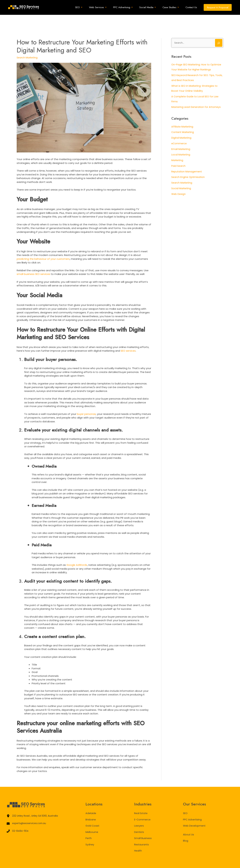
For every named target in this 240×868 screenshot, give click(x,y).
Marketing (177, 147)
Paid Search (179, 153)
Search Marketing (27, 44)
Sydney (90, 831)
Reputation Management (187, 159)
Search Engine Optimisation (188, 164)
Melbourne (92, 819)
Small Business (143, 825)
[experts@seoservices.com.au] (28, 811)
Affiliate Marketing (183, 114)
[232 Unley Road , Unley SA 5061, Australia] (34, 803)
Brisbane (91, 806)
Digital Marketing (182, 125)
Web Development (195, 812)
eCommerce (179, 130)
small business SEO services (34, 261)
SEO (185, 800)
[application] (90, 7)
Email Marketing (181, 136)
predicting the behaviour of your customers (44, 246)
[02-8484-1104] (18, 819)
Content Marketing (183, 119)
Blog (186, 827)
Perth (89, 825)
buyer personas (86, 401)
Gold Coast (93, 812)
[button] (218, 7)
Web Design (179, 181)
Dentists (139, 819)
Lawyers (139, 812)
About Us (189, 821)
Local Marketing (181, 142)
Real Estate (141, 800)
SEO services (128, 337)
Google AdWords (77, 552)
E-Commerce (143, 806)
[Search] (219, 30)
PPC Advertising (193, 806)
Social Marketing (181, 175)
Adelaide (91, 800)
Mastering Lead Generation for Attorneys (197, 94)
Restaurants (142, 831)
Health (138, 837)
